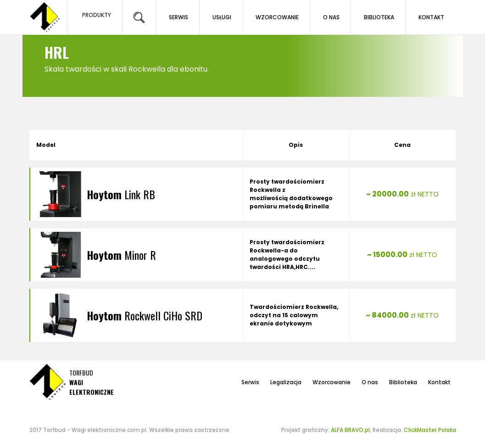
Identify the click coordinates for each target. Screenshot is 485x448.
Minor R (121, 255)
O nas (370, 382)
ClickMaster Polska (430, 430)
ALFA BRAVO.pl (350, 430)
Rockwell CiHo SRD (145, 315)
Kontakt (439, 382)
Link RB (121, 194)
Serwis (250, 382)
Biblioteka (403, 382)
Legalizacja (286, 382)
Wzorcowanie (332, 382)
